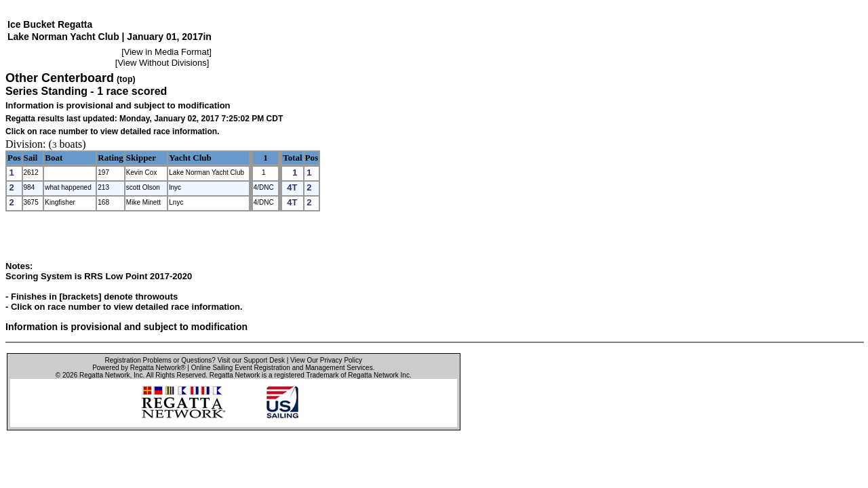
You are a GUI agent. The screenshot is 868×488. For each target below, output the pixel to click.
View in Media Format (166, 52)
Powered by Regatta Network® (139, 368)
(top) (126, 79)
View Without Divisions (162, 63)
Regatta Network (104, 375)
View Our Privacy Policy (326, 360)
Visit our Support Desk (251, 360)
